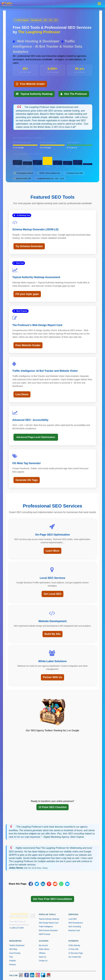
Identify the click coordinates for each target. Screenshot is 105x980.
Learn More (53, 551)
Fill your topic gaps (27, 294)
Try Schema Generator (29, 246)
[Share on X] (37, 884)
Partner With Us (52, 677)
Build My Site (52, 634)
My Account (43, 945)
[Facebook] (27, 975)
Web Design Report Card (49, 923)
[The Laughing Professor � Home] (8, 4)
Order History (44, 949)
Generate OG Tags (27, 480)
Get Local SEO (52, 594)
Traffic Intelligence (46, 927)
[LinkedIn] (32, 975)
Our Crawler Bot (75, 957)
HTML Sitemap (74, 945)
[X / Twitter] (43, 975)
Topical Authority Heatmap (34, 94)
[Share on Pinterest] (49, 884)
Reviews (13, 965)
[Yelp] (21, 975)
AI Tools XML (74, 949)
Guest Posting (15, 953)
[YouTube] (49, 975)
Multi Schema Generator (48, 930)
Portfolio (12, 961)
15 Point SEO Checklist (52, 807)
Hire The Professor (74, 94)
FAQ (11, 957)
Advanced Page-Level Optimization (36, 437)
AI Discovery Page (76, 953)
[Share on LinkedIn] (43, 884)
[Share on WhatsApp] (61, 884)
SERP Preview (45, 934)
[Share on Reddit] (55, 884)
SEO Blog (13, 949)
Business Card (74, 930)
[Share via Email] (67, 884)
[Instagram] (38, 975)
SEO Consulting (75, 927)
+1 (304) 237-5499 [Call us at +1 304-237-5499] (16, 928)
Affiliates (42, 953)
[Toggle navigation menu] (100, 4)
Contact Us (43, 961)
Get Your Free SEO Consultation (52, 899)
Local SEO (73, 919)
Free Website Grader (30, 84)
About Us (42, 957)
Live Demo (22, 394)
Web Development (76, 923)
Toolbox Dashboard (17, 945)
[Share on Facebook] (31, 884)
